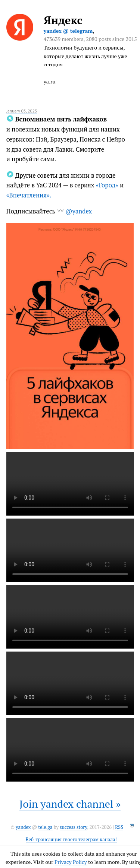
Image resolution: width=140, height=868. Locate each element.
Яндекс (63, 20)
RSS (119, 827)
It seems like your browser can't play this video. (70, 484)
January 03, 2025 (22, 111)
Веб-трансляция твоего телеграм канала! (71, 840)
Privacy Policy (71, 862)
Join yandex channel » (70, 804)
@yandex (79, 211)
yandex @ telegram (68, 31)
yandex (23, 827)
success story (73, 827)
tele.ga (45, 827)
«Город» (107, 185)
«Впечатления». (29, 195)
